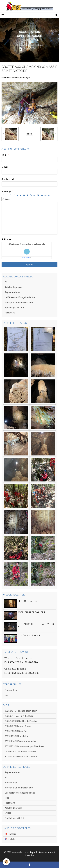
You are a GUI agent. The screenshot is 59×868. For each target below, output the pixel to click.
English (10, 839)
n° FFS (8, 813)
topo (7, 695)
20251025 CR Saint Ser (16, 731)
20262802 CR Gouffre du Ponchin (21, 721)
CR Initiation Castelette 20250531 (21, 752)
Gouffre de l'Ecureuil (29, 636)
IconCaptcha (26, 258)
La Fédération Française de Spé (20, 297)
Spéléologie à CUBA (14, 308)
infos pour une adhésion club (19, 303)
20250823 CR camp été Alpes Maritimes (24, 746)
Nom (4, 155)
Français (10, 834)
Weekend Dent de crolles (18, 658)
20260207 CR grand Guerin (18, 726)
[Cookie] (6, 862)
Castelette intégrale (15, 669)
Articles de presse (13, 287)
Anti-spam (7, 239)
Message (6, 191)
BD (6, 282)
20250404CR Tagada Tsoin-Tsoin (21, 711)
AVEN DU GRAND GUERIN (32, 613)
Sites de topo (11, 690)
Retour (29, 134)
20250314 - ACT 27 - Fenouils (19, 716)
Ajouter (30, 265)
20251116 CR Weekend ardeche (20, 741)
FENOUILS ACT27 (28, 601)
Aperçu (6, 199)
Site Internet (8, 179)
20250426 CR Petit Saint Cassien (21, 757)
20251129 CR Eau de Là (16, 736)
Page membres (12, 292)
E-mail (5, 167)
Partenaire (10, 313)
